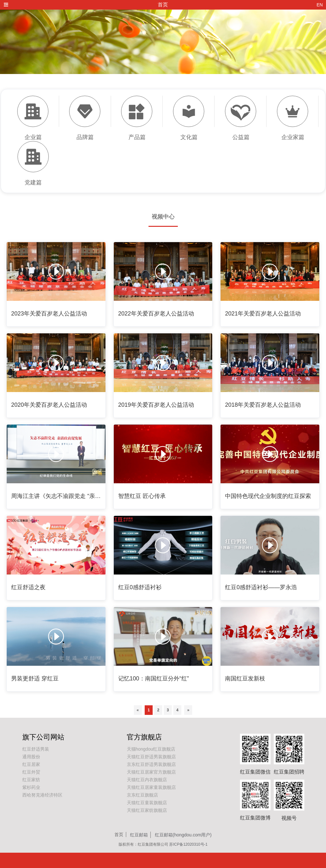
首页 (119, 835)
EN (320, 5)
